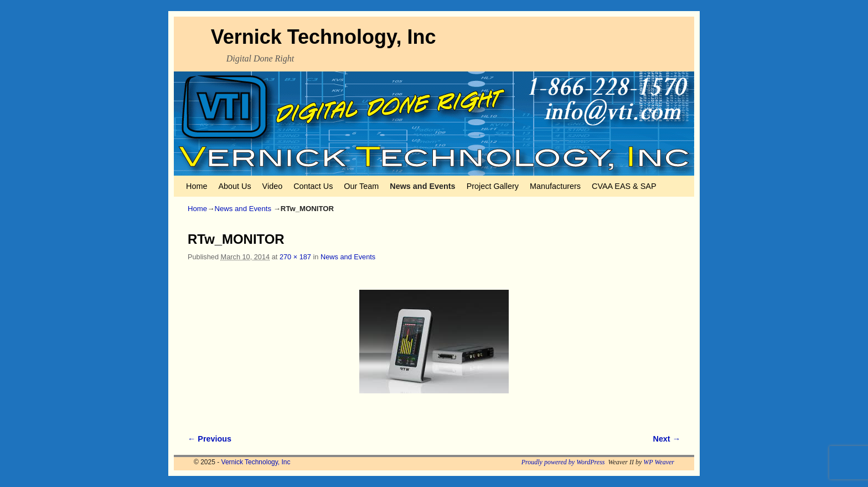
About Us (234, 186)
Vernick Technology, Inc (324, 37)
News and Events (422, 186)
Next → (667, 439)
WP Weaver (659, 462)
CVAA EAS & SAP (624, 186)
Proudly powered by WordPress (563, 462)
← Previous (210, 439)
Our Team (361, 186)
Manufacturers (555, 186)
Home (197, 186)
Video (273, 186)
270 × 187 (295, 257)
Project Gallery (493, 186)
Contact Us (313, 186)
